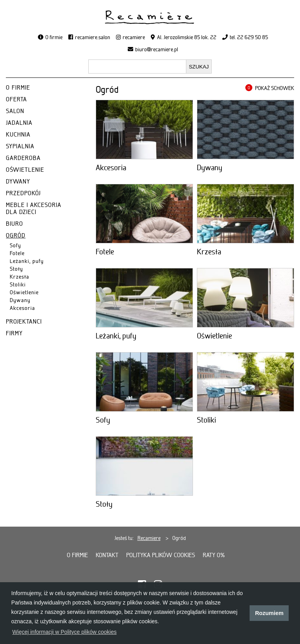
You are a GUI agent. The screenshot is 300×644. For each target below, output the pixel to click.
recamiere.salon (93, 37)
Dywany (20, 300)
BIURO (14, 224)
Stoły (16, 269)
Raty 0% (214, 555)
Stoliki (18, 284)
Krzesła (20, 277)
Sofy (15, 245)
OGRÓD (16, 236)
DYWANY (18, 182)
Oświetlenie (24, 292)
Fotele (17, 253)
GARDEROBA (23, 158)
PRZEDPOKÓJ (23, 193)
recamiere (134, 37)
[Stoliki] (246, 382)
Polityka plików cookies (161, 555)
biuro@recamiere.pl (157, 49)
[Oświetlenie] (246, 298)
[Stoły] (144, 466)
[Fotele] (144, 214)
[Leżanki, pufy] (144, 298)
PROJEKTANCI (24, 322)
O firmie (54, 37)
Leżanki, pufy (27, 261)
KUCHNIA (18, 135)
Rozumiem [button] (269, 613)
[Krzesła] (246, 214)
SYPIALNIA (20, 146)
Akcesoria (22, 308)
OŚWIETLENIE (25, 170)
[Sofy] (144, 382)
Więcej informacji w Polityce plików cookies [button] (65, 632)
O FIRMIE (18, 88)
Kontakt (107, 555)
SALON (15, 111)
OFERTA (16, 99)
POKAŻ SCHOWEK (275, 88)
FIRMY (14, 333)
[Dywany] (246, 130)
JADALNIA (19, 123)
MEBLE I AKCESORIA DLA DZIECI (34, 209)
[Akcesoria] (144, 130)
